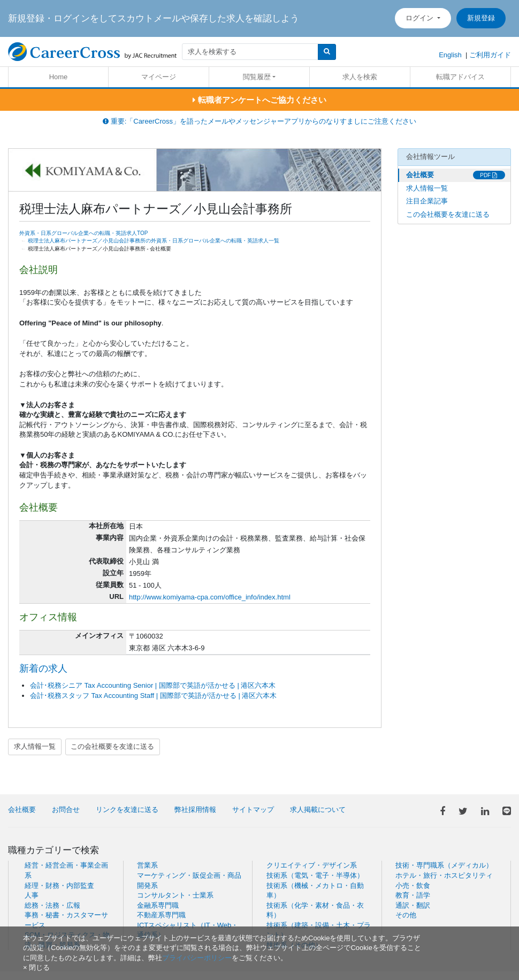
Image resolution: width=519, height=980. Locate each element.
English (450, 55)
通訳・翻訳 (413, 905)
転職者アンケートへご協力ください (259, 100)
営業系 (147, 865)
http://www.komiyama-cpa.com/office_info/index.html (210, 597)
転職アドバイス (460, 77)
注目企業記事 (427, 201)
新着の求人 (43, 668)
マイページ (159, 77)
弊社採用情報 (195, 810)
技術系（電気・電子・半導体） (315, 875)
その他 (406, 915)
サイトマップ (253, 810)
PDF (489, 175)
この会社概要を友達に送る (112, 746)
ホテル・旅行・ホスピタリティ (444, 875)
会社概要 (420, 175)
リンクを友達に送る (127, 810)
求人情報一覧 (35, 746)
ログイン (421, 18)
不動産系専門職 (161, 915)
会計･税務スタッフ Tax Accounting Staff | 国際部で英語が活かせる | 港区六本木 (153, 696)
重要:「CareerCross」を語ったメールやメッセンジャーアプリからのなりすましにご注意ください (259, 121)
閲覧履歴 (257, 77)
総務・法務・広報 (52, 905)
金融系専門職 (158, 905)
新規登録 (481, 18)
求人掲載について (318, 810)
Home (59, 77)
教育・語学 (413, 895)
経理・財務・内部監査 (59, 886)
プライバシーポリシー (197, 958)
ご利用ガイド (490, 55)
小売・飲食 (413, 886)
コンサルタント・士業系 (175, 895)
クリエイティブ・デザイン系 (312, 865)
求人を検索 (360, 77)
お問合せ (66, 810)
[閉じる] (36, 967)
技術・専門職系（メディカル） (444, 865)
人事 (32, 895)
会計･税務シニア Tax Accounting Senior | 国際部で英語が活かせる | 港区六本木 (153, 685)
